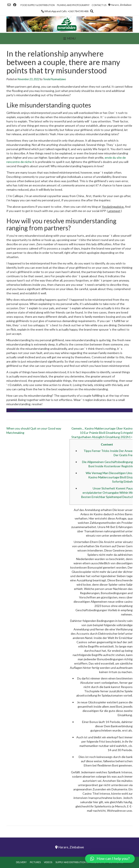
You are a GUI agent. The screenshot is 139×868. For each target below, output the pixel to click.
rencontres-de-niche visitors (32, 410)
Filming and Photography (73, 5)
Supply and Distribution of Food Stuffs (80, 862)
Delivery (21, 862)
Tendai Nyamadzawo (54, 79)
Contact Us (99, 5)
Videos (48, 862)
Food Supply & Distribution (38, 5)
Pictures (35, 862)
